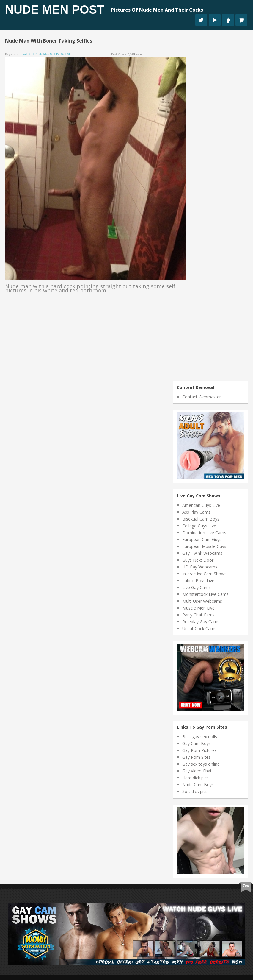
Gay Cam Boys (197, 743)
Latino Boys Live (198, 581)
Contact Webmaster (202, 397)
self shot (67, 54)
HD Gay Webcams (200, 567)
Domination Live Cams (204, 533)
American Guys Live (201, 505)
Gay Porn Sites (196, 757)
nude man (42, 54)
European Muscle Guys (204, 546)
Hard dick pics (195, 778)
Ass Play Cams (196, 512)
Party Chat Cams (198, 615)
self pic (55, 54)
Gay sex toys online (201, 764)
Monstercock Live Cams (205, 594)
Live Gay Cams (197, 587)
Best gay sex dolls (200, 737)
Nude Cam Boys (198, 785)
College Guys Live (199, 526)
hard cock (27, 54)
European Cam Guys (202, 539)
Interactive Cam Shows (204, 574)
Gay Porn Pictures (199, 750)
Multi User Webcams (202, 601)
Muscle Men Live (198, 608)
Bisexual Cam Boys (201, 519)
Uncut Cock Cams (199, 628)
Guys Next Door (198, 560)
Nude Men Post (55, 10)
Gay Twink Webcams (202, 553)
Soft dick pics (195, 791)
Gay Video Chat (197, 771)
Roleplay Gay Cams (201, 622)
